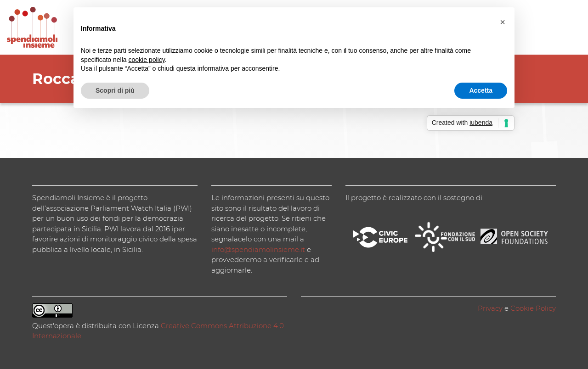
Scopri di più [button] (115, 90)
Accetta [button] (481, 90)
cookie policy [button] (147, 60)
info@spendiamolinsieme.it (258, 249)
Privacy (490, 308)
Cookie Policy (533, 308)
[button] (503, 22)
